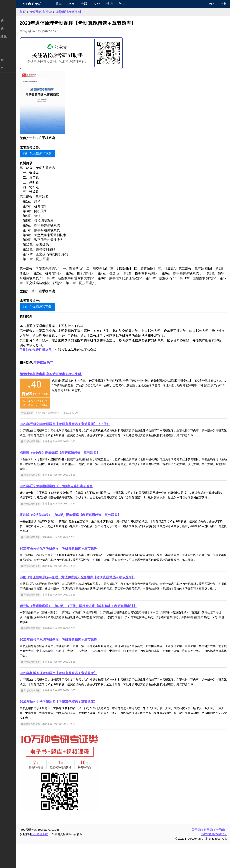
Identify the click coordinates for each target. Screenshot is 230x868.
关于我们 (197, 854)
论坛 (135, 4)
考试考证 (10, 76)
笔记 (123, 4)
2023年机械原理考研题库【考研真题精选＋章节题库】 (74, 692)
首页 (38, 12)
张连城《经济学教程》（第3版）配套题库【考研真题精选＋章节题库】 (86, 524)
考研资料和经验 (56, 12)
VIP (211, 4)
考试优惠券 (43, 413)
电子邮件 (221, 854)
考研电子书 (11, 68)
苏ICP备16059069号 (214, 858)
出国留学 (10, 84)
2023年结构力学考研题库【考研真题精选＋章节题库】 (74, 726)
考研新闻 (10, 12)
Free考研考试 (46, 4)
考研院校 (10, 44)
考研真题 (55, 363)
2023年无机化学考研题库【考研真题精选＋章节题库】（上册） (80, 424)
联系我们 (209, 854)
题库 (71, 4)
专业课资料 (11, 60)
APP (110, 4)
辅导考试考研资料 (84, 12)
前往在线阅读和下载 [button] (53, 154)
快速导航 (10, 4)
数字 (66, 363)
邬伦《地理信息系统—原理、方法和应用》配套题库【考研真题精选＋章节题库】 (93, 592)
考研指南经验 (13, 36)
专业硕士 (10, 52)
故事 (84, 4)
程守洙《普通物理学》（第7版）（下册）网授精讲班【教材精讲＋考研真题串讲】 (94, 625)
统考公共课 (11, 20)
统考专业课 (11, 28)
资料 (224, 4)
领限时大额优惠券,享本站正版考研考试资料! (67, 374)
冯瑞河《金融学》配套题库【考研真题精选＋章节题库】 (75, 458)
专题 (97, 4)
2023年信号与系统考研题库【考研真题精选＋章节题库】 (76, 659)
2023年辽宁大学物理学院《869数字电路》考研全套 (72, 491)
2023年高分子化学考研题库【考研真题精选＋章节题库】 (76, 558)
